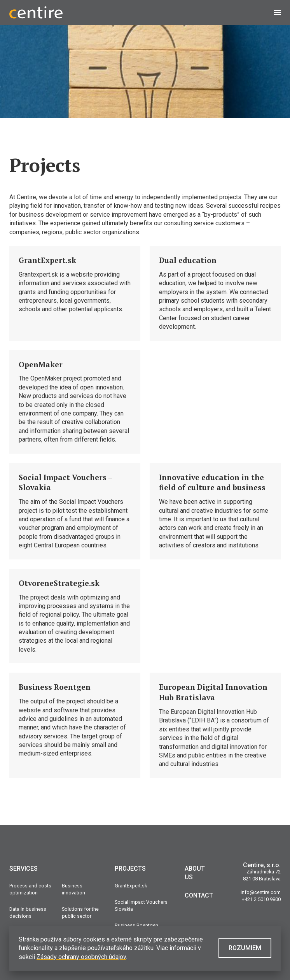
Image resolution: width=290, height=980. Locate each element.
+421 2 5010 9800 (261, 899)
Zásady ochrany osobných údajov (81, 957)
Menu (282, 12)
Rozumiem (245, 948)
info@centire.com (261, 892)
